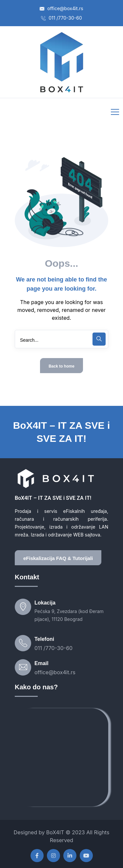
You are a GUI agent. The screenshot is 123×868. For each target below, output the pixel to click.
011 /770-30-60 (61, 18)
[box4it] (61, 757)
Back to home (61, 366)
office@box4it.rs (61, 8)
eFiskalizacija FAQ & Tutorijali (58, 558)
